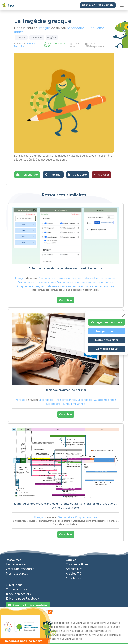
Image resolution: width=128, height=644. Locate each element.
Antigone (21, 37)
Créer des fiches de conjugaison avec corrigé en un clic (66, 269)
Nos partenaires (107, 331)
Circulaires (73, 578)
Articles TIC (74, 573)
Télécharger (27, 175)
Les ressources (16, 564)
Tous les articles (77, 564)
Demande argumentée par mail (66, 390)
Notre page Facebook (23, 599)
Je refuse (30, 618)
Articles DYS (74, 569)
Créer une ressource (20, 569)
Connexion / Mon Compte (98, 5)
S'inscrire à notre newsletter (28, 605)
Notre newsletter (107, 340)
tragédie (52, 37)
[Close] (123, 316)
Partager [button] (53, 175)
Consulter (66, 300)
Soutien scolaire (19, 594)
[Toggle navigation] (122, 5)
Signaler (101, 175)
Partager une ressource (107, 322)
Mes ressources (17, 573)
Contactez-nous (107, 349)
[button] (78, 175)
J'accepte (14, 618)
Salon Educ (37, 37)
